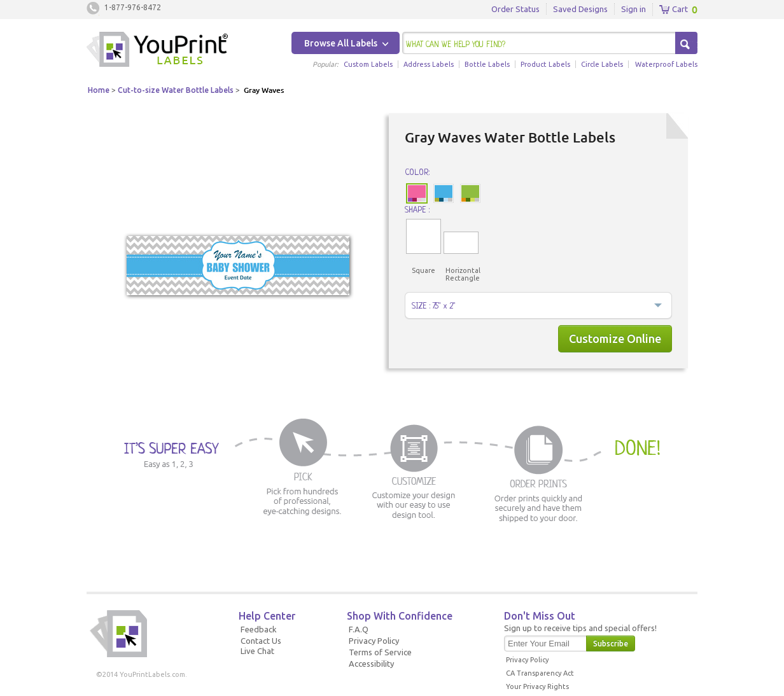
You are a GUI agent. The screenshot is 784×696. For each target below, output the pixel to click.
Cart (674, 10)
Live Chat (257, 651)
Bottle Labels (487, 64)
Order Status (515, 9)
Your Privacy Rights (537, 686)
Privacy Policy (374, 641)
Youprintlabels (157, 51)
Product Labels (545, 64)
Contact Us (261, 641)
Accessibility (371, 664)
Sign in (633, 9)
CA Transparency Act (540, 673)
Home (99, 90)
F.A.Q (359, 629)
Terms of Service (380, 652)
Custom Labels (368, 64)
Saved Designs (580, 9)
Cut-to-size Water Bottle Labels (176, 90)
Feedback (259, 629)
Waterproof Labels (666, 64)
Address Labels (429, 64)
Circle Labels (602, 64)
